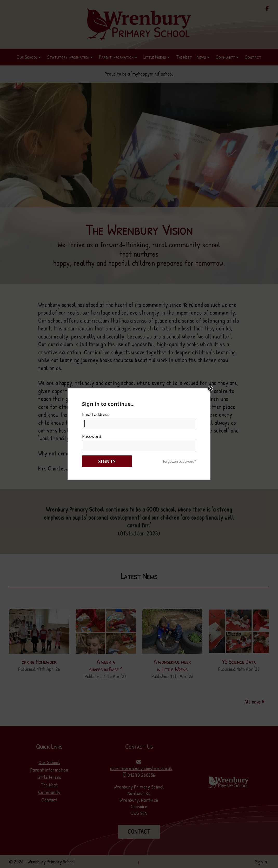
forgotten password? (179, 462)
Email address (96, 414)
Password (92, 436)
